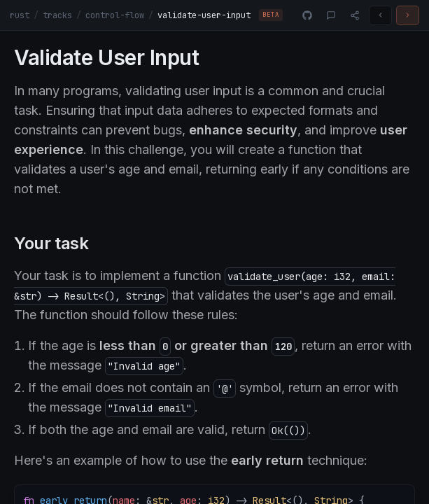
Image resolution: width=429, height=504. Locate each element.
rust (20, 15)
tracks (57, 15)
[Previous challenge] (380, 15)
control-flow (115, 15)
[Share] (355, 15)
